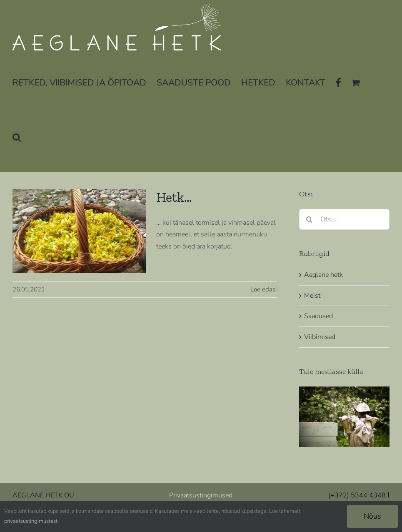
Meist (312, 296)
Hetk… (174, 197)
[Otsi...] (344, 219)
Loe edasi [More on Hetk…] (263, 289)
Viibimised (320, 337)
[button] (17, 137)
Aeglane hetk (323, 275)
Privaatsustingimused (201, 495)
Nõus (372, 516)
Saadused (318, 316)
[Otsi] (310, 219)
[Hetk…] (79, 231)
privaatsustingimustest (31, 521)
